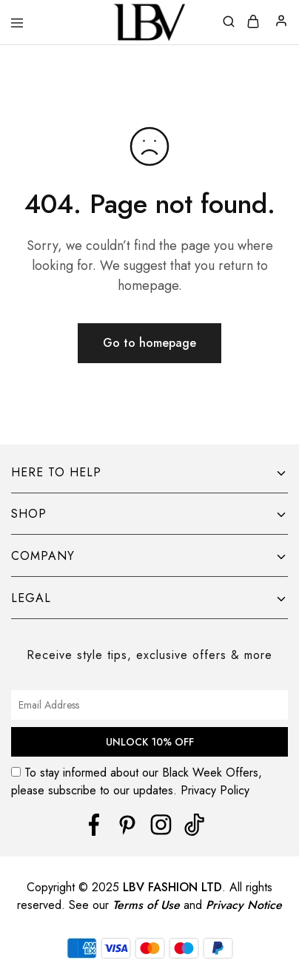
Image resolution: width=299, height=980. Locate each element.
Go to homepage (149, 343)
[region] (149, 878)
